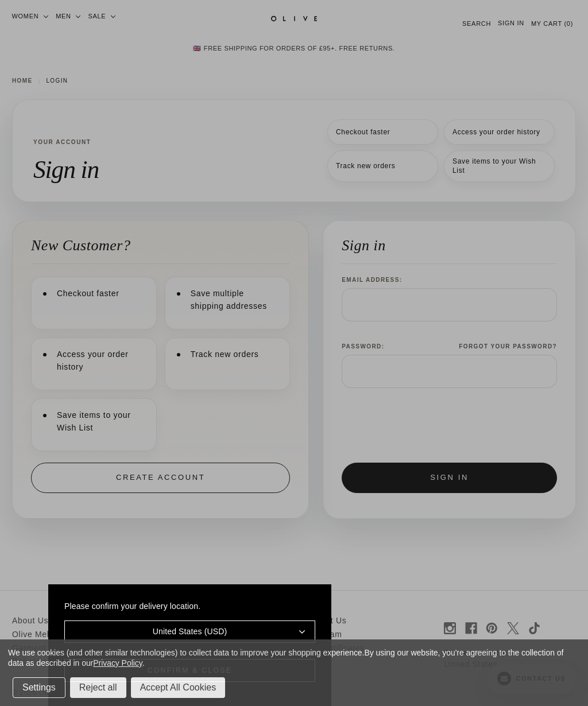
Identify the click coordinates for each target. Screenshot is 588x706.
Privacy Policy (117, 663)
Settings (39, 687)
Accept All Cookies (178, 687)
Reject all (98, 687)
